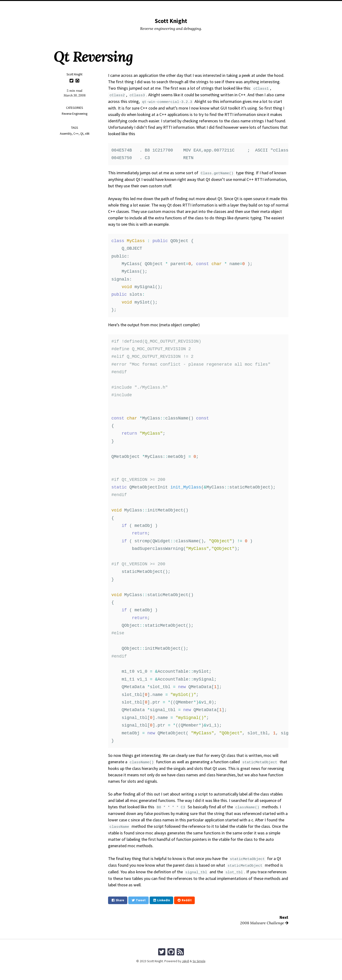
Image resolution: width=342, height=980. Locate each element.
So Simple (199, 960)
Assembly (65, 134)
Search (202, 6)
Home (139, 6)
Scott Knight (171, 21)
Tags (188, 6)
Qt (82, 134)
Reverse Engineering (75, 114)
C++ (76, 134)
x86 (87, 134)
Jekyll (185, 960)
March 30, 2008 (75, 95)
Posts (152, 6)
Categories (171, 6)
